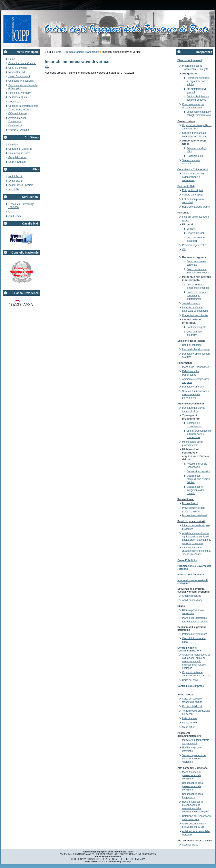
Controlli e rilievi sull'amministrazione (189, 649)
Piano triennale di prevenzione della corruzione (192, 775)
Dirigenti (191, 229)
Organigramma (195, 156)
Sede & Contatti (17, 162)
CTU (11, 212)
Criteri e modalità (191, 596)
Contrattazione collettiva (195, 315)
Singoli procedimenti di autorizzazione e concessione (199, 434)
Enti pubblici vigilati (192, 190)
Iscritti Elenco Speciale (21, 185)
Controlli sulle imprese (191, 686)
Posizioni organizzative (195, 245)
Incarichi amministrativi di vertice (77, 62)
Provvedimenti (190, 503)
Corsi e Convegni (18, 68)
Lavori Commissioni (19, 76)
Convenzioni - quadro (198, 472)
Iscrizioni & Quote (18, 97)
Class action (189, 727)
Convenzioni (15, 126)
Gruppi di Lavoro (17, 157)
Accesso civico (190, 845)
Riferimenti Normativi (20, 93)
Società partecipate (193, 195)
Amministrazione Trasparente (82, 52)
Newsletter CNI (17, 72)
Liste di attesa (190, 718)
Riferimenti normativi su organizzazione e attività (198, 81)
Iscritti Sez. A (15, 176)
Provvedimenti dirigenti (194, 515)
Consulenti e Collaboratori (193, 170)
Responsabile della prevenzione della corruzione (192, 786)
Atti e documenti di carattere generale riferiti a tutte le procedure (196, 551)
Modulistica (14, 102)
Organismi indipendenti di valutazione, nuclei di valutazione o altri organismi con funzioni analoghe (196, 661)
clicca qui (102, 861)
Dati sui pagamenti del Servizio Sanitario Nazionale (194, 759)
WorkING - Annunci (19, 130)
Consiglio (13, 145)
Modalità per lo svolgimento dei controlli (195, 490)
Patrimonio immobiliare (195, 634)
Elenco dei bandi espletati (196, 349)
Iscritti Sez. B (16, 181)
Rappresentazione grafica (196, 207)
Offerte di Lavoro (17, 113)
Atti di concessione (192, 600)
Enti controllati (186, 186)
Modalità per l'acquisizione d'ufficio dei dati (198, 479)
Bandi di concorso (192, 345)
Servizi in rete (189, 723)
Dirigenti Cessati (195, 233)
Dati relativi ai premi (193, 387)
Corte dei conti (190, 680)
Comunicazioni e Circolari (22, 63)
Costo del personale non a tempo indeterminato (198, 296)
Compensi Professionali (21, 81)
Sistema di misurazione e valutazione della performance (196, 395)
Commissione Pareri (19, 153)
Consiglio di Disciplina (20, 149)
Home (12, 59)
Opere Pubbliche (187, 560)
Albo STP (14, 190)
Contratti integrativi (197, 327)
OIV (184, 249)
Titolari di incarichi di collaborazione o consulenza (193, 177)
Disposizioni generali (190, 60)
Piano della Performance (195, 367)
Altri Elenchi (15, 216)
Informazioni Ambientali (191, 575)
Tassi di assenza (191, 303)
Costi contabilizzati (192, 706)
